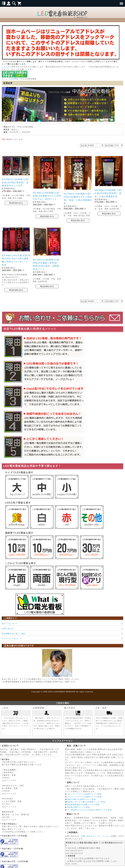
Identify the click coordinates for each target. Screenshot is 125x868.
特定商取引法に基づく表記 (14, 634)
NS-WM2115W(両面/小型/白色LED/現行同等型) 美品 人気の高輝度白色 (108, 193)
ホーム (5, 79)
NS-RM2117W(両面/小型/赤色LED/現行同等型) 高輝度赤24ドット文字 (15, 183)
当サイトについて (10, 623)
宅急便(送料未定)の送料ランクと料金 (83, 805)
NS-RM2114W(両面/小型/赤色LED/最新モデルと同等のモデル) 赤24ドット (47, 196)
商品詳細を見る (16, 203)
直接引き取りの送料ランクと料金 (81, 799)
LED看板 (14, 79)
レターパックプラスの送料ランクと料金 (84, 797)
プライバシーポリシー (12, 639)
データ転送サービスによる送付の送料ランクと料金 (89, 810)
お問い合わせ (8, 628)
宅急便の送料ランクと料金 (78, 807)
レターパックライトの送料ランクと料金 (84, 794)
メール (106, 836)
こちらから (7, 67)
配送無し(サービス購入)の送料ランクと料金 (86, 802)
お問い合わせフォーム (91, 836)
